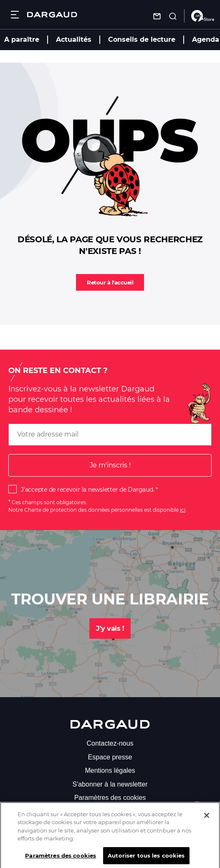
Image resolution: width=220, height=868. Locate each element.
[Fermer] (207, 820)
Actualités (74, 39)
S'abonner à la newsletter (110, 784)
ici (183, 510)
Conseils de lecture (142, 39)
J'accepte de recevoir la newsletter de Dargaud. (87, 490)
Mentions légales (110, 770)
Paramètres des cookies (110, 798)
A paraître (22, 39)
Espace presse (110, 757)
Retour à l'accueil (110, 282)
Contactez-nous (110, 743)
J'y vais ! (110, 628)
